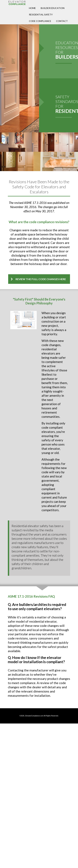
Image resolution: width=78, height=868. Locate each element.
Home (32, 8)
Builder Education (53, 8)
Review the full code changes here (41, 279)
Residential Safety (41, 15)
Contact (62, 21)
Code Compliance (40, 21)
